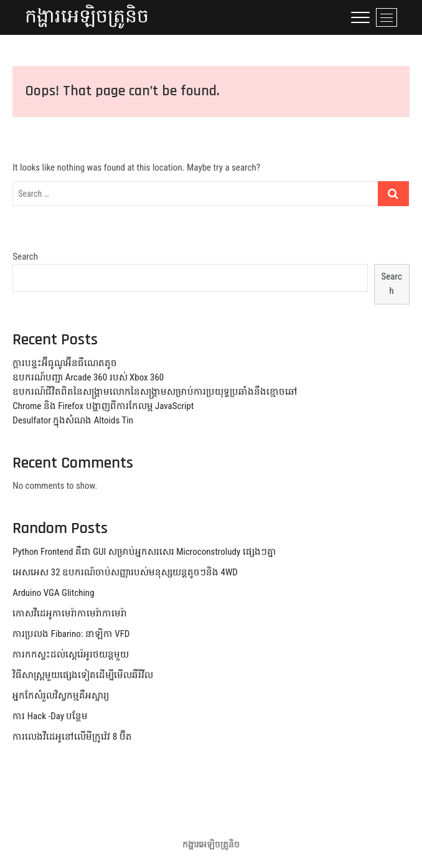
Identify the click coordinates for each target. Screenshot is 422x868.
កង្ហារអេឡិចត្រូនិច (87, 17)
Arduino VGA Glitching (53, 593)
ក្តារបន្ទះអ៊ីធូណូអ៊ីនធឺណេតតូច (65, 363)
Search (25, 257)
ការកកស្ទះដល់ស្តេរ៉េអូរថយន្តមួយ (71, 654)
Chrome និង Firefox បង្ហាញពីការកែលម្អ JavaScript (103, 406)
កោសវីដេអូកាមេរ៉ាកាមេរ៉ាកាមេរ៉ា (70, 613)
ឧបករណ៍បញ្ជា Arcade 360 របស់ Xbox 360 (88, 377)
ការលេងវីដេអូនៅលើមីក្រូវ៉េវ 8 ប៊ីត (72, 737)
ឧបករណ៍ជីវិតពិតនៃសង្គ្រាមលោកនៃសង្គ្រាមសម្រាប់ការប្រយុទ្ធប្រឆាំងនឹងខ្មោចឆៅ (155, 392)
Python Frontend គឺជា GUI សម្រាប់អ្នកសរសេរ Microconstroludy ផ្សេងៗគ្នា (144, 552)
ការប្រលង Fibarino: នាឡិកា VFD (71, 634)
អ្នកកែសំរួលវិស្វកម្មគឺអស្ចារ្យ (61, 696)
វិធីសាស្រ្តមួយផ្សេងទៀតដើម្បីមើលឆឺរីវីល (83, 675)
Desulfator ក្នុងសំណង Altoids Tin (73, 420)
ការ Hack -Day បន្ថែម (50, 716)
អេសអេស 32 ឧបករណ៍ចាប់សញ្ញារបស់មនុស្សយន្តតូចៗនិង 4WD (125, 572)
